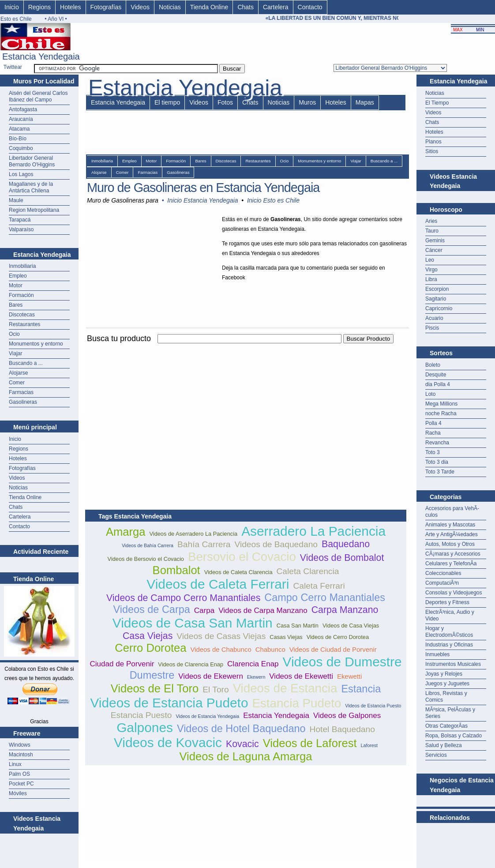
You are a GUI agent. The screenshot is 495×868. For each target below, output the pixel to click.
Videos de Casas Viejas (221, 636)
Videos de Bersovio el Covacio (146, 559)
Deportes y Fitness (447, 602)
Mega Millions (441, 404)
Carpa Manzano (345, 610)
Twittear (13, 67)
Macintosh (21, 755)
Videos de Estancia (285, 688)
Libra (431, 279)
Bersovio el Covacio (242, 557)
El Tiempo (437, 103)
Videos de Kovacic (168, 742)
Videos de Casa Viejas (351, 626)
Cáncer (434, 250)
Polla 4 (433, 423)
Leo (430, 260)
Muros (307, 102)
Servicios (436, 755)
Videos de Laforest (310, 743)
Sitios (432, 151)
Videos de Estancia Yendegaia (207, 716)
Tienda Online (209, 7)
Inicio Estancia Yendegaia (202, 200)
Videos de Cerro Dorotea (338, 637)
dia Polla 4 (438, 384)
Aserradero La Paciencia (313, 531)
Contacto (310, 7)
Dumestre (152, 675)
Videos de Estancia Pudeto (169, 703)
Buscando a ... (26, 363)
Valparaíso (21, 229)
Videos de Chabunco (221, 649)
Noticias (170, 7)
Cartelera (276, 7)
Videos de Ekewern (211, 676)
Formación (21, 295)
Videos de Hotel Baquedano (241, 729)
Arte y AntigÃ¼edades (452, 534)
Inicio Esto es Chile (273, 200)
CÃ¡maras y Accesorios (453, 554)
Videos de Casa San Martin (193, 623)
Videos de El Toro (155, 688)
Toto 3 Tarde (440, 472)
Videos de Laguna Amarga (246, 756)
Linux (15, 764)
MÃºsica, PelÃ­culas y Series (450, 713)
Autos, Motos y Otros (450, 544)
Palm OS (19, 774)
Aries (431, 221)
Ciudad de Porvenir (122, 664)
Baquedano (346, 544)
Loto (430, 394)
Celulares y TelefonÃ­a (451, 564)
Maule (16, 200)
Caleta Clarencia (308, 571)
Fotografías (106, 7)
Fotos (225, 102)
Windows (20, 745)
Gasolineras (23, 402)
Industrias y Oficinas (449, 645)
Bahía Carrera (204, 544)
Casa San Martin (298, 626)
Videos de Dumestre (342, 662)
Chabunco (270, 649)
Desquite (436, 375)
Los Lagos (21, 174)
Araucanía (21, 119)
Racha (433, 433)
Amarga (126, 532)
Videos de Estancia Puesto (373, 706)
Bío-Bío (18, 139)
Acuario (434, 318)
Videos (140, 7)
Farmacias (21, 392)
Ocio (14, 334)
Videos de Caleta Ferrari (218, 584)
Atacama (19, 129)
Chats (246, 7)
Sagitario (436, 299)
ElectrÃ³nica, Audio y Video (450, 615)
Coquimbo (21, 148)
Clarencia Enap (253, 664)
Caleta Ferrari (319, 586)
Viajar (15, 353)
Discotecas (22, 315)
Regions (39, 7)
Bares (16, 305)
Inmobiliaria (22, 266)
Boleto (433, 365)
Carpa (204, 611)
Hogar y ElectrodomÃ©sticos (449, 632)
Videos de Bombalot (342, 558)
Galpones (145, 727)
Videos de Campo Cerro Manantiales (183, 598)
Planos (433, 142)
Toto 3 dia (437, 462)
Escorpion (437, 289)
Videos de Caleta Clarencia (238, 572)
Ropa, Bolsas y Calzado (454, 736)
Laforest (369, 745)
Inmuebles (437, 654)
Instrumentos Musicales (453, 664)
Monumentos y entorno (36, 344)
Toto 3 (433, 452)
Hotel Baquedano (342, 729)
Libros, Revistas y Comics (446, 697)
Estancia (361, 689)
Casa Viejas (148, 636)
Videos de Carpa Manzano (263, 611)
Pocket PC (21, 784)
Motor (16, 286)
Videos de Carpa (152, 609)
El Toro (216, 690)
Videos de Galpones (347, 716)
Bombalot (176, 570)
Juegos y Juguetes (447, 684)
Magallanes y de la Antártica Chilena (31, 187)
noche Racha (441, 413)
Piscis (432, 328)
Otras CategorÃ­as (446, 726)
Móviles (18, 793)
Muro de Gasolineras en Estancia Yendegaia (203, 188)
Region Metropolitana (34, 210)
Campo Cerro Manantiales (325, 597)
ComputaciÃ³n (442, 583)
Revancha (437, 443)
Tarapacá (20, 220)
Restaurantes (24, 324)
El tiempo (167, 102)
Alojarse (18, 373)
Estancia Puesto (141, 715)
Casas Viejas (286, 637)
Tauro (432, 231)
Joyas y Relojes (444, 674)
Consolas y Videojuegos (454, 593)
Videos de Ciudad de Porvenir (333, 649)
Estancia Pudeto (296, 703)
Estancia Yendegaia (118, 102)
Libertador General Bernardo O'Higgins (32, 161)
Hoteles (70, 7)
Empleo (18, 276)
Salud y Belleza (444, 745)
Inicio (12, 7)
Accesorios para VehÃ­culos (452, 512)
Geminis (435, 240)
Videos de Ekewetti (301, 676)
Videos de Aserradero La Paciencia (193, 534)
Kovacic (242, 744)
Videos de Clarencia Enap (191, 664)
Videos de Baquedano (276, 544)
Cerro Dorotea (150, 648)
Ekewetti (349, 676)
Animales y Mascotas (450, 525)
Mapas (365, 102)
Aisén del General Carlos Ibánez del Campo (38, 96)
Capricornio (439, 308)
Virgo (431, 270)
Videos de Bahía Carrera (148, 545)
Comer (17, 383)
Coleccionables (443, 573)
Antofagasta (23, 109)
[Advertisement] (188, 407)
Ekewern (256, 677)
